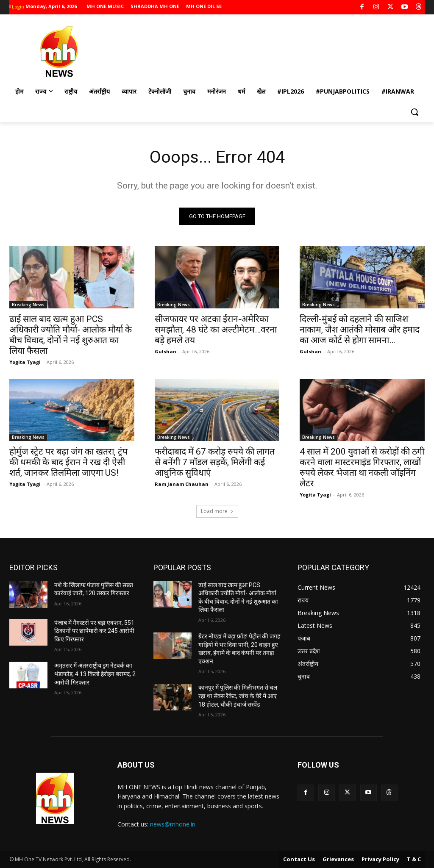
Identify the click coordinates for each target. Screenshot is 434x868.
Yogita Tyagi (25, 362)
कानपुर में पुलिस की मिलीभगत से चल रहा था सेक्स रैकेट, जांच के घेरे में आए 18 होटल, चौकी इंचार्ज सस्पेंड (238, 696)
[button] (415, 112)
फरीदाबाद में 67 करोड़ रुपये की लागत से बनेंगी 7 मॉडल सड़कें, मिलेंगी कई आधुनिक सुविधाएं (215, 463)
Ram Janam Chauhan (182, 484)
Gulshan (166, 352)
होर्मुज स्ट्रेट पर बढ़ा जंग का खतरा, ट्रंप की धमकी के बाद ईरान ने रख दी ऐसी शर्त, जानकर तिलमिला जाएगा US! (68, 463)
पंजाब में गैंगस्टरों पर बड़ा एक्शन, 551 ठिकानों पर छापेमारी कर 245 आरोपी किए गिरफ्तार (94, 631)
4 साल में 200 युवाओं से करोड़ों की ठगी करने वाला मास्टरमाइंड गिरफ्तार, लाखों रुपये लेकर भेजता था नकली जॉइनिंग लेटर (362, 468)
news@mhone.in (173, 825)
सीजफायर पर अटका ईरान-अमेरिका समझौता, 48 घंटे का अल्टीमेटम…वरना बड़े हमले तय (216, 330)
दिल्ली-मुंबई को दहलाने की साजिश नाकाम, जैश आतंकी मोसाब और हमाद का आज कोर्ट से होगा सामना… (360, 330)
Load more (217, 511)
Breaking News (28, 305)
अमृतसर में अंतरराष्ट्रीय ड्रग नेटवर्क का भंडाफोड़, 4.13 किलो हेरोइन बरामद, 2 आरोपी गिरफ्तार (95, 674)
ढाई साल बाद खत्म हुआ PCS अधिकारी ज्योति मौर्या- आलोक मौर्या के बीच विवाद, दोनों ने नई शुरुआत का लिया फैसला (71, 335)
